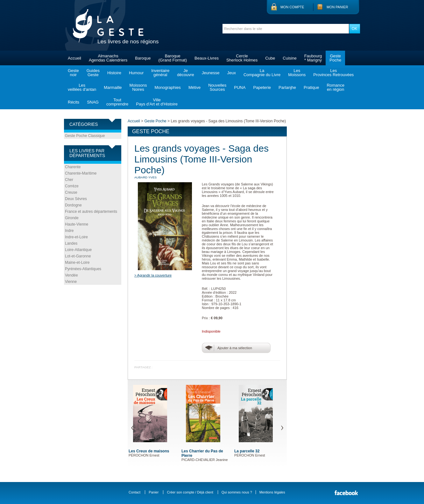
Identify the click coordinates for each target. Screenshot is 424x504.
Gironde (72, 218)
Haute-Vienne (77, 224)
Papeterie (262, 87)
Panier (154, 492)
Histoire (114, 73)
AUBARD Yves (145, 177)
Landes (71, 243)
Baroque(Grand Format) (173, 58)
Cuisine (290, 58)
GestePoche (335, 58)
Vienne (71, 282)
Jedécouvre (185, 73)
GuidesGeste (93, 73)
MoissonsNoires (138, 87)
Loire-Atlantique (78, 250)
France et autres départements (91, 212)
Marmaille (113, 87)
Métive (194, 87)
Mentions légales (272, 492)
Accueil (74, 58)
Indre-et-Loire (76, 237)
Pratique (311, 87)
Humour (136, 73)
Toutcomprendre (117, 102)
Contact (134, 492)
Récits (74, 102)
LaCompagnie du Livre (262, 73)
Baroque (143, 58)
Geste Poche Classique (85, 136)
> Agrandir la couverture (153, 275)
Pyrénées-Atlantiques (83, 269)
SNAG (93, 102)
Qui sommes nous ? (237, 492)
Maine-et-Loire (77, 263)
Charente (73, 167)
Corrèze (72, 186)
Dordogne (73, 205)
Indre (69, 231)
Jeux (231, 73)
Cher (69, 180)
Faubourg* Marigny (313, 58)
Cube (270, 58)
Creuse (71, 192)
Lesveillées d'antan (82, 87)
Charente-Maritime (81, 173)
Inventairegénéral (160, 73)
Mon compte (292, 7)
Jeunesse (211, 73)
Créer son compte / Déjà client (190, 492)
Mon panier (337, 7)
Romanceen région (336, 87)
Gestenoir (73, 73)
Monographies (167, 87)
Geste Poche (155, 121)
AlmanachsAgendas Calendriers (108, 58)
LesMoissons (297, 73)
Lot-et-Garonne (78, 256)
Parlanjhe (287, 87)
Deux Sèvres (76, 199)
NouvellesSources (217, 87)
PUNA (240, 87)
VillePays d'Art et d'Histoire (157, 102)
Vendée (71, 275)
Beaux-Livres (207, 58)
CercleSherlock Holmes (242, 58)
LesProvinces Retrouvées (333, 73)
